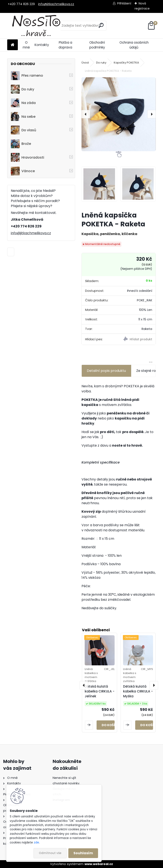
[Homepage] (13, 45)
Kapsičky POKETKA (126, 63)
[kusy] (89, 725)
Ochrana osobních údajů (134, 45)
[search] (101, 25)
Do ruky (22, 89)
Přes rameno (27, 76)
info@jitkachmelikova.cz (56, 4)
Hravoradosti (27, 157)
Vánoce (23, 171)
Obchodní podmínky (97, 45)
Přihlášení (124, 3)
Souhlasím (83, 853)
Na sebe (23, 116)
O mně (26, 45)
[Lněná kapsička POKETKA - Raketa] (119, 114)
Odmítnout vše (50, 853)
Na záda (23, 103)
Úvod (85, 63)
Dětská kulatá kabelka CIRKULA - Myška (138, 691)
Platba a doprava (65, 45)
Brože (21, 144)
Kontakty (42, 45)
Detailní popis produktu (106, 371)
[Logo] (36, 26)
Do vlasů (23, 130)
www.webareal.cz (99, 864)
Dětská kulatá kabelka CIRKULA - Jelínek (100, 691)
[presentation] (86, 114)
